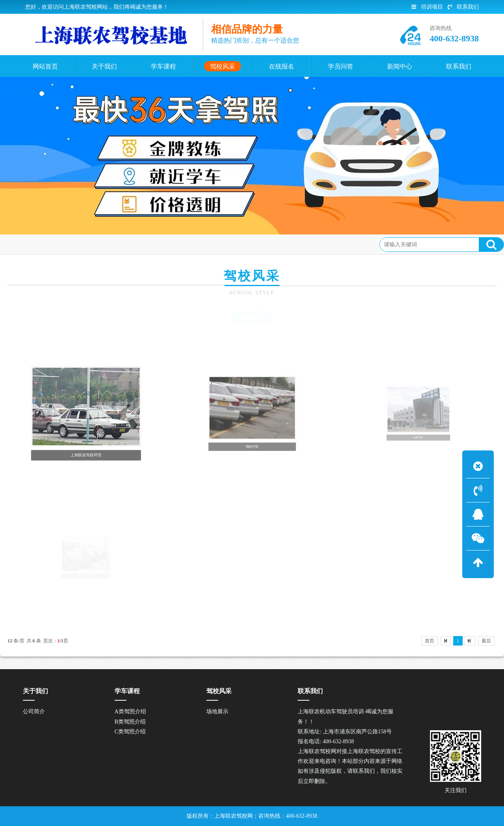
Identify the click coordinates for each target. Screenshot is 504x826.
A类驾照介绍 (130, 712)
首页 (41, 244)
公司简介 (34, 712)
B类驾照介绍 (130, 722)
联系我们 (463, 7)
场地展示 (252, 318)
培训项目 (427, 7)
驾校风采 (67, 244)
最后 (486, 641)
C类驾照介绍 (130, 732)
